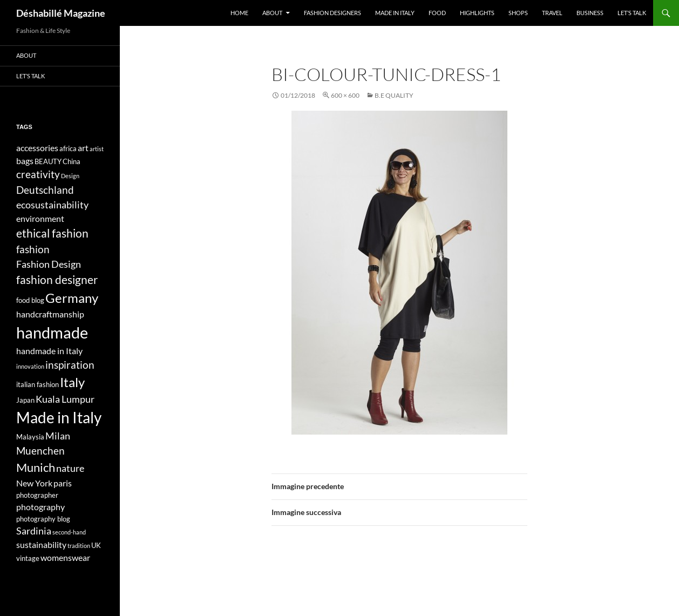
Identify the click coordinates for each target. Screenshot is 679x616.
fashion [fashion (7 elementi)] (33, 249)
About (272, 13)
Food (437, 13)
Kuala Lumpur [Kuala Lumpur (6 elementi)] (65, 399)
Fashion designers (332, 13)
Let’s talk (632, 13)
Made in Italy (395, 13)
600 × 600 (345, 95)
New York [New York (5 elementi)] (34, 483)
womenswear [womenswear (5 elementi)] (65, 557)
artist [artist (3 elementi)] (97, 149)
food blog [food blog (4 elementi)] (30, 300)
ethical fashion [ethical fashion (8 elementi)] (52, 233)
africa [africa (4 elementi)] (68, 148)
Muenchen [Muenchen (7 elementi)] (40, 451)
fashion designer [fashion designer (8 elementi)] (57, 280)
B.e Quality (394, 95)
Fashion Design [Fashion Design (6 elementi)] (49, 264)
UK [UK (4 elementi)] (96, 545)
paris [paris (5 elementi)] (63, 483)
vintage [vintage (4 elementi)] (28, 558)
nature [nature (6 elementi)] (70, 468)
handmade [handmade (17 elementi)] (52, 332)
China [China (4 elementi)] (72, 161)
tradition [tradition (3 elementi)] (79, 546)
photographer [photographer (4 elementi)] (37, 495)
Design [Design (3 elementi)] (70, 176)
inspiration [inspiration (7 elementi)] (70, 365)
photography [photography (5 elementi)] (40, 507)
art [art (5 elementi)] (83, 148)
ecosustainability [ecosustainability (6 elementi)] (52, 205)
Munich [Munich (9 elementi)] (36, 467)
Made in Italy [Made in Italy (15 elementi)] (59, 418)
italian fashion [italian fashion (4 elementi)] (38, 384)
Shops (518, 13)
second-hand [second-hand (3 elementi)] (69, 532)
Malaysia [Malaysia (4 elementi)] (30, 437)
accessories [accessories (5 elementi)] (37, 148)
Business (590, 13)
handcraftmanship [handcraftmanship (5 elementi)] (50, 314)
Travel (552, 13)
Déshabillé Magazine (61, 13)
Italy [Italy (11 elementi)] (72, 382)
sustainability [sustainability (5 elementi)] (41, 544)
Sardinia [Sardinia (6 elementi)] (34, 531)
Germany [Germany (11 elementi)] (72, 298)
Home (239, 13)
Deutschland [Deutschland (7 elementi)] (45, 190)
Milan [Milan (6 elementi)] (58, 436)
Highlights (477, 13)
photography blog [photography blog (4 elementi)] (43, 519)
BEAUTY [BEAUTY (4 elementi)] (48, 161)
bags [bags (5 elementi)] (25, 161)
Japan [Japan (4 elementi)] (25, 400)
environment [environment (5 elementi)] (40, 218)
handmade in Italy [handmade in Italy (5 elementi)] (49, 351)
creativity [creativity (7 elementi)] (38, 174)
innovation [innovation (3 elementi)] (30, 366)
